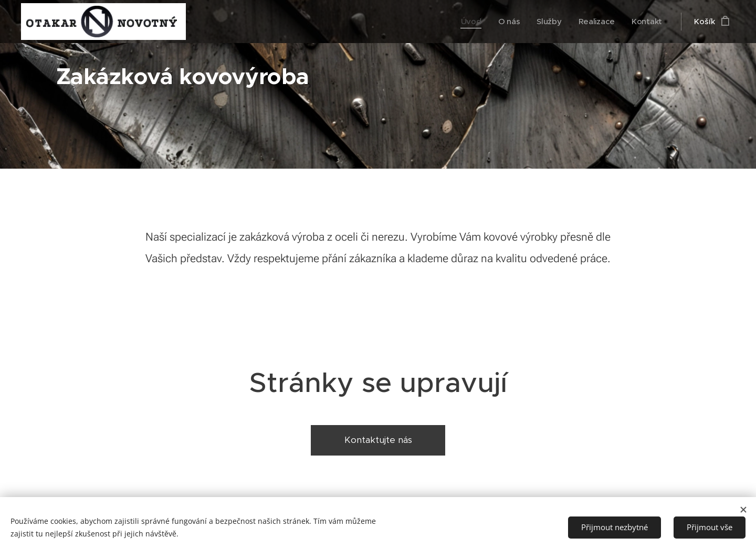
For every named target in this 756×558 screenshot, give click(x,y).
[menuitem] (470, 22)
